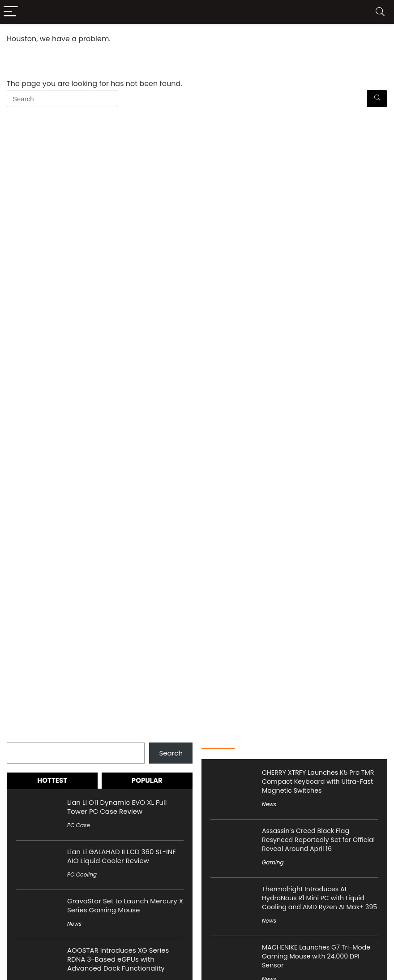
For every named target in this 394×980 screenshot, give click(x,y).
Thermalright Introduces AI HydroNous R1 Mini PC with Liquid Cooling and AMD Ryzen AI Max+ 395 (319, 898)
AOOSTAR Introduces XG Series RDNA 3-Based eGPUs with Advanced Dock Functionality (118, 959)
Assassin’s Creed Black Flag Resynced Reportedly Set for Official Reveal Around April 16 (318, 840)
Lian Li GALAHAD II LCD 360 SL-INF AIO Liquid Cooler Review (122, 856)
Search (19, 737)
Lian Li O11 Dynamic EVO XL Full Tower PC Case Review (117, 807)
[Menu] (11, 12)
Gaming (273, 862)
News (74, 924)
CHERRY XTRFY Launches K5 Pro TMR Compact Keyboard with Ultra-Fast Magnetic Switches (318, 781)
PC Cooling (82, 874)
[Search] (380, 12)
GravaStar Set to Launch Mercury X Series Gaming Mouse (125, 905)
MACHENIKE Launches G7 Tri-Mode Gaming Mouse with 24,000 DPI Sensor (316, 956)
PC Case (79, 825)
